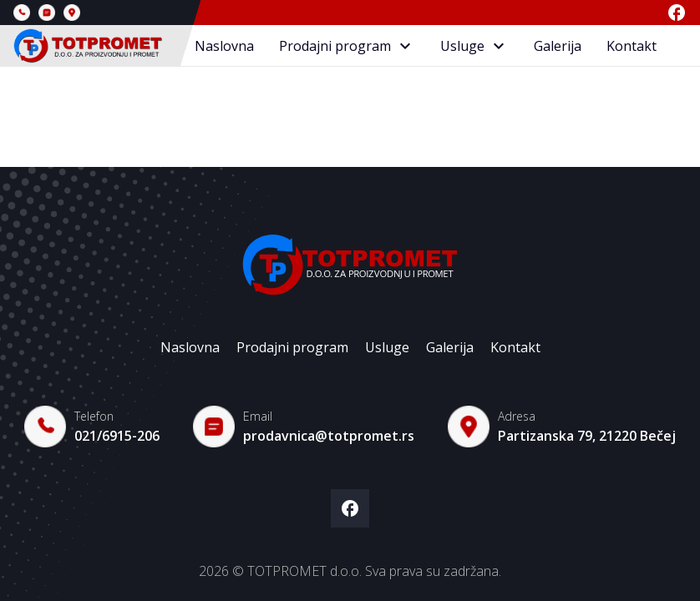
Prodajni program (347, 46)
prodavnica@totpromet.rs (329, 436)
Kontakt (632, 46)
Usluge (474, 46)
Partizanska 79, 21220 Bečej (587, 436)
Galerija (558, 46)
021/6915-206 (117, 436)
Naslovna (224, 46)
